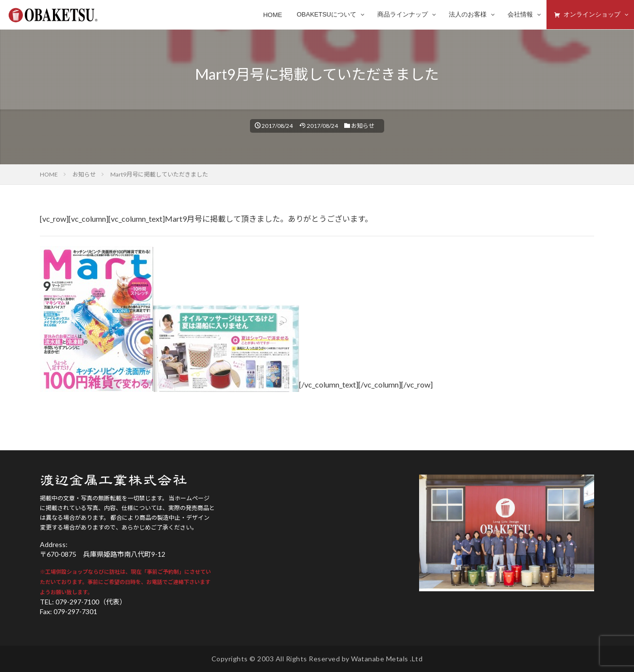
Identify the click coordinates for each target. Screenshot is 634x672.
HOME (49, 174)
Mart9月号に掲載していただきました (159, 174)
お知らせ (363, 126)
